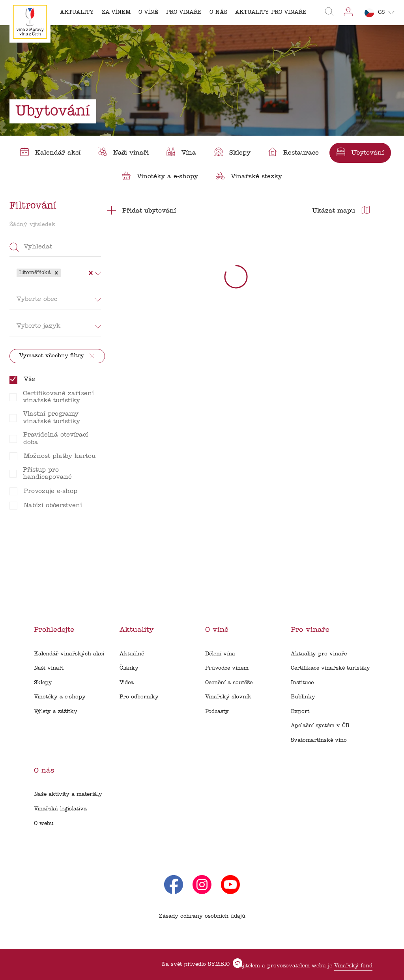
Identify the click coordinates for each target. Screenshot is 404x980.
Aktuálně (132, 654)
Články (129, 668)
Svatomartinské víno (319, 740)
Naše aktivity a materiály (68, 794)
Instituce (302, 683)
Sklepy (43, 683)
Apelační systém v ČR (320, 726)
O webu (44, 824)
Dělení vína (220, 654)
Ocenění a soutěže (229, 683)
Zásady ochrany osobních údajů (202, 916)
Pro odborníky (139, 697)
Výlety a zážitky (56, 712)
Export (300, 712)
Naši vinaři (49, 668)
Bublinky (303, 697)
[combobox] (64, 273)
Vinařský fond (353, 966)
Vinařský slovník (228, 697)
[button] (56, 273)
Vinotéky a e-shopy (60, 697)
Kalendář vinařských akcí (69, 654)
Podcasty (217, 712)
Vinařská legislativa (60, 809)
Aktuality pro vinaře (319, 654)
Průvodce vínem (227, 668)
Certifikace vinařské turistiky (330, 668)
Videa (127, 683)
